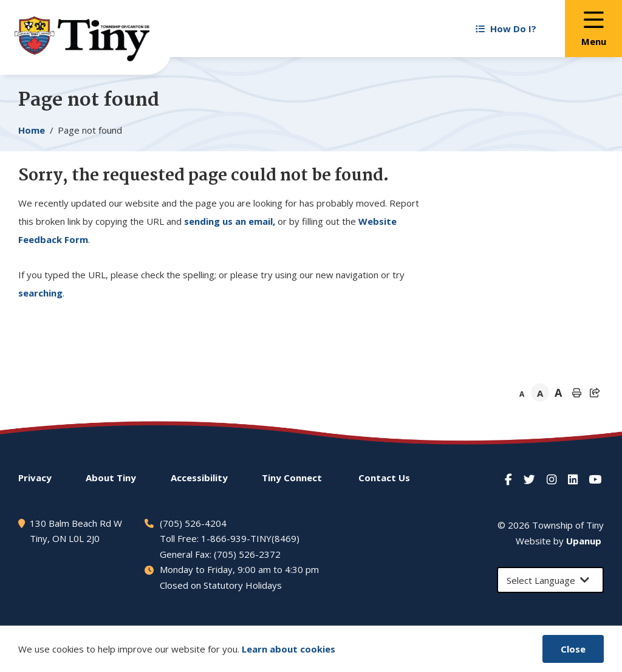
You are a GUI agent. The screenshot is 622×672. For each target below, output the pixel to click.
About (111, 478)
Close (573, 649)
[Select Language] (550, 580)
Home (32, 130)
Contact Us (384, 478)
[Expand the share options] (595, 393)
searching (40, 293)
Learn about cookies (289, 649)
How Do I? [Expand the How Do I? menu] (506, 29)
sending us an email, (230, 221)
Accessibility (199, 478)
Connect (292, 478)
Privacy (35, 478)
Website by (559, 541)
